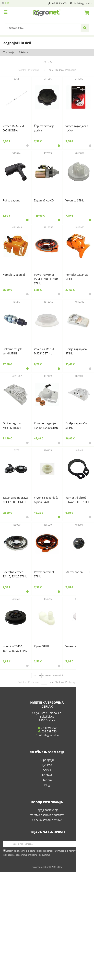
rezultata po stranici (52, 951)
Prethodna (34, 70)
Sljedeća (59, 70)
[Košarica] (86, 13)
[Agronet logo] (47, 13)
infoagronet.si (83, 3)
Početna (22, 70)
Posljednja (71, 70)
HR (7, 3)
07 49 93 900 (59, 3)
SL (3, 3)
